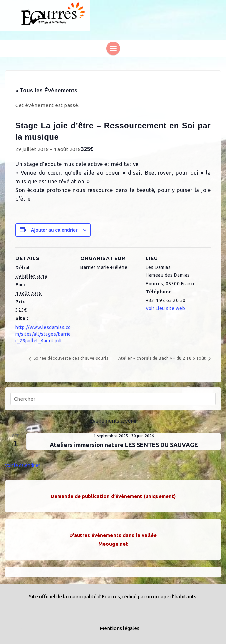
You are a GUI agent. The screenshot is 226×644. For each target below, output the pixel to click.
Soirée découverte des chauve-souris (70, 358)
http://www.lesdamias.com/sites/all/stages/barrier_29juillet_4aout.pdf (43, 334)
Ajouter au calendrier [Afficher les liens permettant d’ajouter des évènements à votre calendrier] (54, 230)
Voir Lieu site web (165, 308)
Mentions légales (120, 628)
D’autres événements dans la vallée (113, 535)
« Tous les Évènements (46, 91)
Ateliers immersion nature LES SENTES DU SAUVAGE (124, 445)
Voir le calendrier (23, 465)
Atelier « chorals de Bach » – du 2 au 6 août (163, 358)
